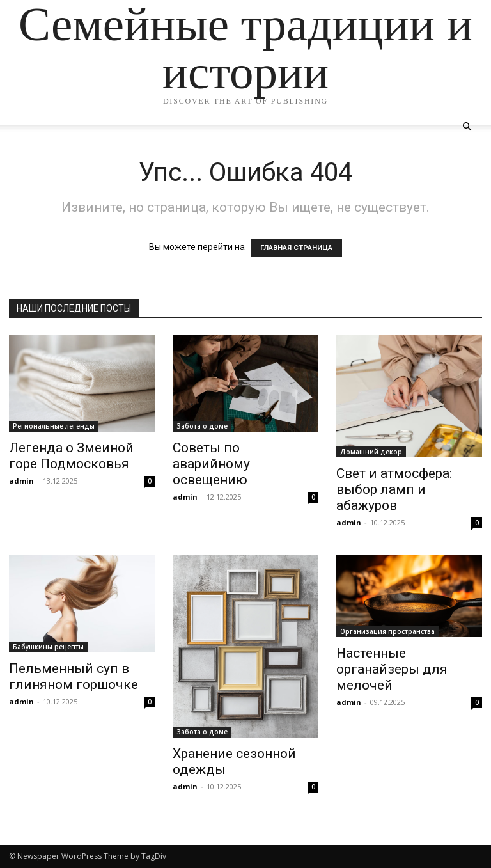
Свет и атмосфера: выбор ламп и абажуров (394, 489)
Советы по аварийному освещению (211, 464)
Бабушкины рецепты (48, 647)
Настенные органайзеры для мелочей (392, 669)
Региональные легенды (54, 426)
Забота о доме (202, 426)
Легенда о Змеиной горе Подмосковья (71, 456)
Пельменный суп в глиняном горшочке (74, 676)
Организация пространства (387, 631)
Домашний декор (371, 452)
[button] (467, 127)
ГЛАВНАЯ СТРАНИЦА (296, 248)
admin (21, 481)
